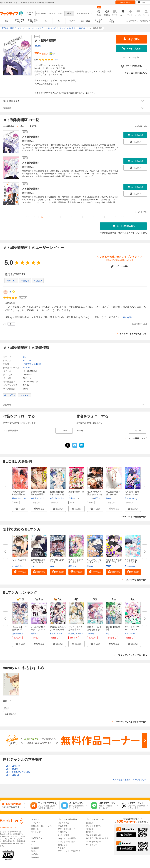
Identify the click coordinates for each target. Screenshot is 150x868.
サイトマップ (92, 845)
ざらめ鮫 (91, 634)
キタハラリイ (130, 634)
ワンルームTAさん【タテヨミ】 (95, 561)
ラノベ (72, 21)
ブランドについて (93, 826)
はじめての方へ (132, 21)
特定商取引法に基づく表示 (97, 838)
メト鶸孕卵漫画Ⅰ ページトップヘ (130, 780)
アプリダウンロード (66, 829)
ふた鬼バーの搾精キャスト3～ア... (132, 494)
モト (81, 634)
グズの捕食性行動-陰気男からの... (19, 494)
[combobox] (50, 13)
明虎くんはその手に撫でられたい (76, 562)
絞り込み (30, 14)
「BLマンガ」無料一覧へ (135, 580)
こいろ (82, 498)
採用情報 (90, 829)
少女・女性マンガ (33, 21)
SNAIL (26, 498)
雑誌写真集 (112, 21)
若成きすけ (73, 498)
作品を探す (63, 826)
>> (123, 217)
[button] (20, 509)
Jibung (90, 566)
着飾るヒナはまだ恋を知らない (94, 628)
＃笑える (25, 281)
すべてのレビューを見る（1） (133, 334)
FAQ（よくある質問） (67, 838)
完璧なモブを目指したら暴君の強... (38, 494)
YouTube (35, 854)
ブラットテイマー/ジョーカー (132, 628)
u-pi (32, 566)
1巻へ (22, 126)
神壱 (52, 498)
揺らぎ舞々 (17, 498)
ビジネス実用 (98, 21)
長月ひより (73, 634)
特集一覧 (35, 829)
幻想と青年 (60, 498)
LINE (33, 842)
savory (38, 46)
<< (27, 217)
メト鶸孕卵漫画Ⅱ (31, 163)
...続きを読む (127, 317)
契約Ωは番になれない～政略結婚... (58, 628)
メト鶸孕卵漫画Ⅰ (31, 137)
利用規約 (90, 832)
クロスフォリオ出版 (32, 364)
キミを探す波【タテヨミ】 (131, 561)
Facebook (35, 857)
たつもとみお (18, 566)
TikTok (34, 851)
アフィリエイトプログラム (69, 851)
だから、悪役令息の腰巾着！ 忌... (76, 630)
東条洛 (52, 634)
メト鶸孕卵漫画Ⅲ (31, 189)
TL (59, 21)
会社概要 (90, 823)
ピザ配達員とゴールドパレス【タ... (38, 562)
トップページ (37, 823)
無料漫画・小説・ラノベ (41, 826)
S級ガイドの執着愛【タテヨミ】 (114, 561)
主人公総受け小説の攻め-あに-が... (113, 494)
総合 (7, 21)
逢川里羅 (44, 498)
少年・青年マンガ (20, 21)
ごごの (90, 498)
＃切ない (38, 281)
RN (10, 292)
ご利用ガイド (145, 21)
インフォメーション (66, 842)
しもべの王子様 (19, 560)
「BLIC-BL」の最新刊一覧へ (134, 517)
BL (46, 21)
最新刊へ (34, 126)
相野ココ (72, 566)
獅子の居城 (99, 498)
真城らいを (129, 498)
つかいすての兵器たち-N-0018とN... (95, 494)
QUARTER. (140, 498)
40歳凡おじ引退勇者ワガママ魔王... (57, 494)
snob (52, 566)
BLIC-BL (27, 368)
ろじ (108, 634)
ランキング (36, 832)
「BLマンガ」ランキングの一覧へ (131, 655)
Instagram (35, 848)
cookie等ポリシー (93, 842)
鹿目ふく (7, 701)
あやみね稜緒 (18, 634)
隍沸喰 (109, 498)
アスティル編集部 (64, 634)
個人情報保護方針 (93, 835)
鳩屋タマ (35, 634)
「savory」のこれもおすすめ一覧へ (130, 722)
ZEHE (108, 566)
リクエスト (63, 848)
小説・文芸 (85, 21)
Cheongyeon (130, 566)
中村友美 (35, 498)
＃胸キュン (11, 281)
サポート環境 (64, 835)
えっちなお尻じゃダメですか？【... (38, 630)
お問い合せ (63, 845)
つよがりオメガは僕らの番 (19, 628)
